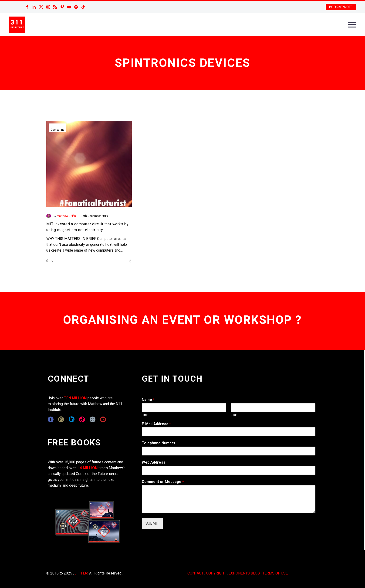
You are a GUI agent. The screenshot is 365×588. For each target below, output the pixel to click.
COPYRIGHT (216, 573)
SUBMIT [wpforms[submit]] (152, 523)
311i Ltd (81, 573)
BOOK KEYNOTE (341, 7)
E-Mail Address (156, 424)
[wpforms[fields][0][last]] (273, 408)
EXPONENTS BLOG (244, 573)
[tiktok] (82, 419)
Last (234, 415)
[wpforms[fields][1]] (229, 432)
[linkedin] (72, 419)
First (145, 415)
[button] (130, 261)
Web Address (154, 462)
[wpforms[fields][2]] (229, 499)
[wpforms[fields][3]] (229, 470)
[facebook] (51, 419)
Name (148, 400)
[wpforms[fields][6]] (229, 451)
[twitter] (93, 419)
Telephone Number (159, 443)
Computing (57, 130)
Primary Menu (352, 25)
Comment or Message (163, 482)
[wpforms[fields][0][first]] (184, 408)
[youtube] (103, 419)
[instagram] (61, 419)
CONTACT (195, 573)
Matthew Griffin (66, 216)
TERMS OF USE (275, 573)
